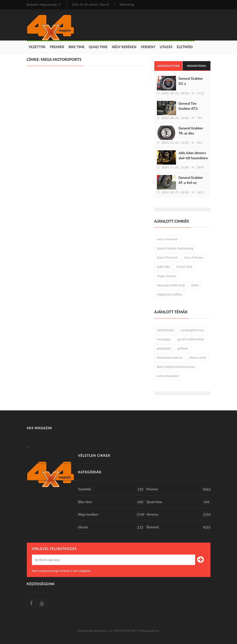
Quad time (98, 47)
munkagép (164, 339)
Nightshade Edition (170, 294)
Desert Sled (184, 267)
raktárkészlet (165, 330)
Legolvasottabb (168, 66)
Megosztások (197, 66)
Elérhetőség (127, 4)
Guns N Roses (194, 257)
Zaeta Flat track (167, 257)
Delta (195, 285)
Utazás (166, 47)
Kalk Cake (164, 267)
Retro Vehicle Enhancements (176, 367)
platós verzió (197, 358)
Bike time (76, 47)
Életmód (185, 47)
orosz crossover (167, 239)
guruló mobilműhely (191, 339)
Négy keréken (124, 47)
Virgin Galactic (167, 276)
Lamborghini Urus (192, 330)
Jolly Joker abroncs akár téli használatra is (193, 158)
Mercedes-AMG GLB (171, 285)
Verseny (148, 47)
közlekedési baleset (170, 358)
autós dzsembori (168, 376)
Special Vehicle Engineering (175, 248)
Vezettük (37, 47)
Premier (57, 47)
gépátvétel (164, 348)
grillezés (183, 348)
